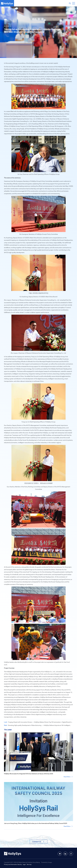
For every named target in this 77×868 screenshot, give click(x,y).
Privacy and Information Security (13, 864)
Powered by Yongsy (47, 862)
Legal (24, 864)
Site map (29, 864)
